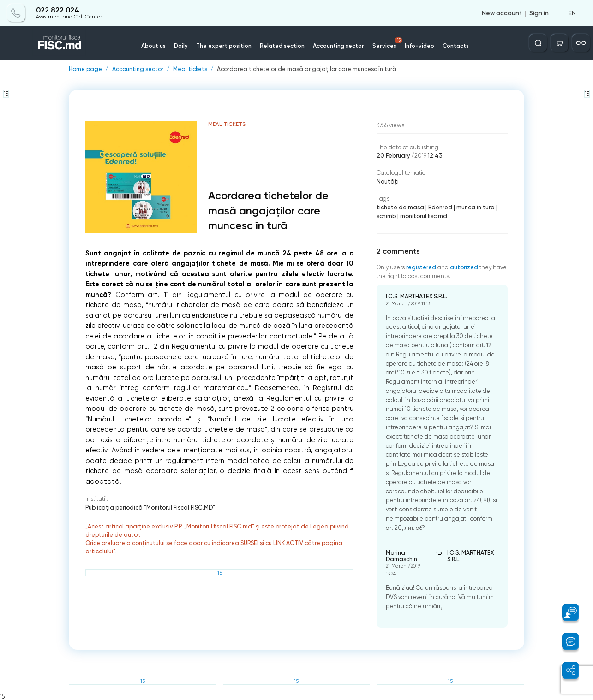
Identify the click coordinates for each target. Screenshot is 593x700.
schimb (386, 216)
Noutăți (388, 181)
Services (388, 43)
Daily (181, 46)
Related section (282, 46)
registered (421, 267)
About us (153, 46)
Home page (85, 69)
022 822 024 (58, 10)
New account (502, 13)
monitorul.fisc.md (424, 216)
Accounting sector (338, 46)
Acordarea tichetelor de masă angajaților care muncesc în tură (307, 69)
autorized (464, 267)
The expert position (224, 46)
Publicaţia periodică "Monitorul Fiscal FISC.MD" (150, 507)
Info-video (419, 46)
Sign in (539, 13)
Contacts (456, 46)
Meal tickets (190, 69)
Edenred (440, 207)
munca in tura (476, 207)
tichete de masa (400, 207)
